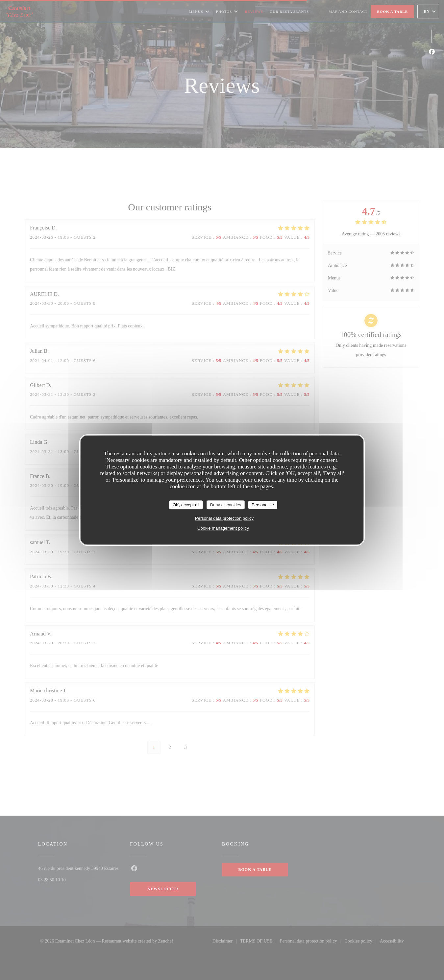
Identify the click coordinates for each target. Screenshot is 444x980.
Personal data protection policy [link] (224, 518)
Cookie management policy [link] (223, 528)
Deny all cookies (226, 505)
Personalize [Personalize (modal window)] (263, 505)
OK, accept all (186, 505)
